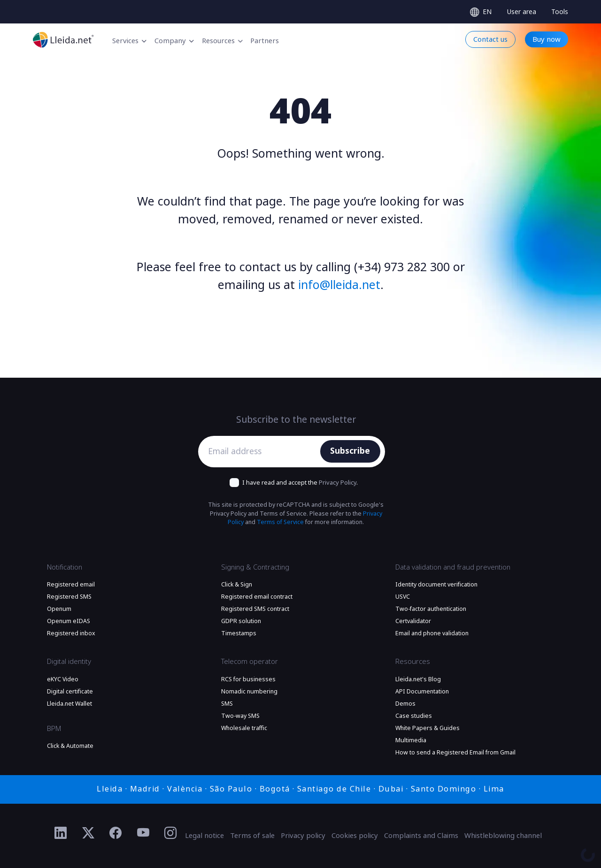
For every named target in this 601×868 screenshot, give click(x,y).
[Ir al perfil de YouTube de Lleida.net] (143, 833)
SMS (227, 704)
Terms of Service (280, 522)
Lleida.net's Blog (418, 679)
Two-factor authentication (431, 609)
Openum (59, 609)
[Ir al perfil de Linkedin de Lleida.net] (61, 833)
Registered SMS (69, 597)
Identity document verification (436, 585)
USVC (403, 597)
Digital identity (69, 662)
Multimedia (411, 740)
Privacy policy (303, 836)
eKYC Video (63, 679)
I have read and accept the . (300, 483)
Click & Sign (237, 585)
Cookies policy (355, 836)
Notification (65, 567)
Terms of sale (252, 836)
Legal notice (204, 836)
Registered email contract (257, 597)
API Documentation (422, 692)
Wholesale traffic (244, 728)
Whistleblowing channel (503, 836)
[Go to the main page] (63, 40)
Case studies (414, 716)
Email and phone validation (432, 633)
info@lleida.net (339, 285)
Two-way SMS (240, 716)
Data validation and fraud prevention (453, 567)
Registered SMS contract (255, 609)
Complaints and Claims (421, 836)
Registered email (71, 585)
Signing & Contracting (255, 567)
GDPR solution (241, 621)
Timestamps (239, 633)
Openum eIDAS (69, 621)
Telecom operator (250, 662)
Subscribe (350, 451)
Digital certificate (70, 692)
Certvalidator (413, 621)
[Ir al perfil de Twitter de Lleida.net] (89, 833)
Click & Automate (70, 746)
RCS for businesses (248, 679)
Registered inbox (71, 633)
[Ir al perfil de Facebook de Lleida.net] (116, 833)
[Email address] (261, 451)
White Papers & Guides (428, 728)
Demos (405, 704)
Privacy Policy (338, 483)
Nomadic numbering (249, 692)
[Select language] (481, 12)
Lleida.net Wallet (69, 704)
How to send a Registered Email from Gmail (455, 753)
